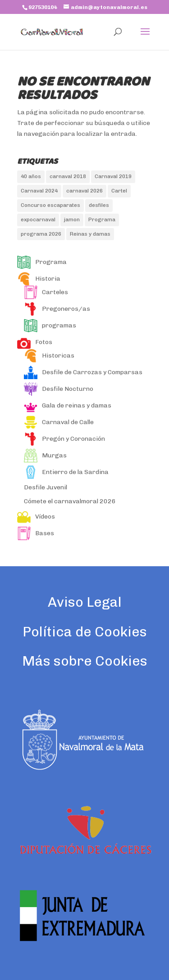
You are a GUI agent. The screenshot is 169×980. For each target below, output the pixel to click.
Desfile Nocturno (59, 389)
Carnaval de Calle (59, 422)
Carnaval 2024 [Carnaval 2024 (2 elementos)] (39, 191)
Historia (39, 279)
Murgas (45, 455)
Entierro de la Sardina (66, 472)
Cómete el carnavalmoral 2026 (70, 501)
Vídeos (36, 517)
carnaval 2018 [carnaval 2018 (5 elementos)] (68, 176)
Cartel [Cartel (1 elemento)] (119, 191)
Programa (42, 262)
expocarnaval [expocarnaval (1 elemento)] (38, 219)
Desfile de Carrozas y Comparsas (83, 372)
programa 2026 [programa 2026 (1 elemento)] (41, 234)
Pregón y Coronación (64, 439)
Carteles (46, 292)
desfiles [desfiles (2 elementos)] (99, 205)
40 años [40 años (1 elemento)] (31, 176)
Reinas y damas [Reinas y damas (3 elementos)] (90, 234)
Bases (36, 533)
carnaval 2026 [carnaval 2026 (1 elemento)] (84, 191)
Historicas (49, 356)
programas (50, 325)
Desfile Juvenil (46, 487)
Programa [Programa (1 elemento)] (102, 219)
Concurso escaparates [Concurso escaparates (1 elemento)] (50, 205)
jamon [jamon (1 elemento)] (72, 219)
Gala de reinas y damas (68, 405)
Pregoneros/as (57, 309)
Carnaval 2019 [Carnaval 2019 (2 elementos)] (113, 176)
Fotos (35, 342)
